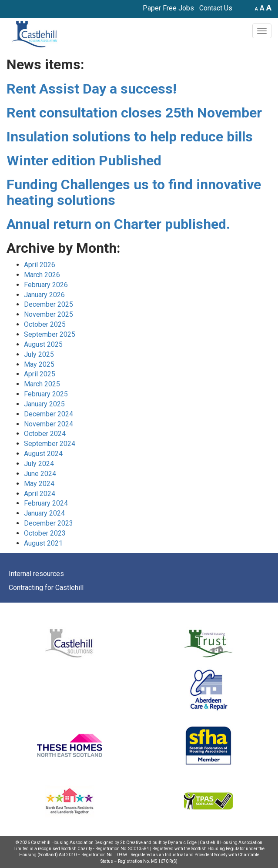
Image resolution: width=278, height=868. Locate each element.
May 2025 (39, 364)
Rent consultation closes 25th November (134, 113)
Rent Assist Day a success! (92, 89)
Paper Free (160, 8)
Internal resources (36, 574)
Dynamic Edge (182, 843)
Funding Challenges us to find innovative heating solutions (134, 192)
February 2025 (46, 394)
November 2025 (49, 314)
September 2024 (50, 444)
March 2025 (42, 384)
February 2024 (46, 503)
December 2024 (49, 414)
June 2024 (40, 474)
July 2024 (39, 464)
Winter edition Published (84, 161)
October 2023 (45, 533)
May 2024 (39, 484)
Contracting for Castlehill (46, 588)
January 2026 (44, 295)
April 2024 (40, 494)
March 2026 (42, 275)
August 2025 (43, 344)
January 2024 (44, 513)
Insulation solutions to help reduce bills (130, 137)
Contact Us (216, 8)
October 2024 (45, 434)
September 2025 (50, 334)
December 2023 (49, 523)
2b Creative (131, 843)
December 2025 (49, 304)
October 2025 (45, 324)
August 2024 (43, 454)
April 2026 (40, 265)
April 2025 (40, 374)
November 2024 (49, 424)
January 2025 (44, 404)
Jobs (186, 8)
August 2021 (43, 543)
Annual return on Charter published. (118, 224)
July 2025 (39, 354)
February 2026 (46, 285)
